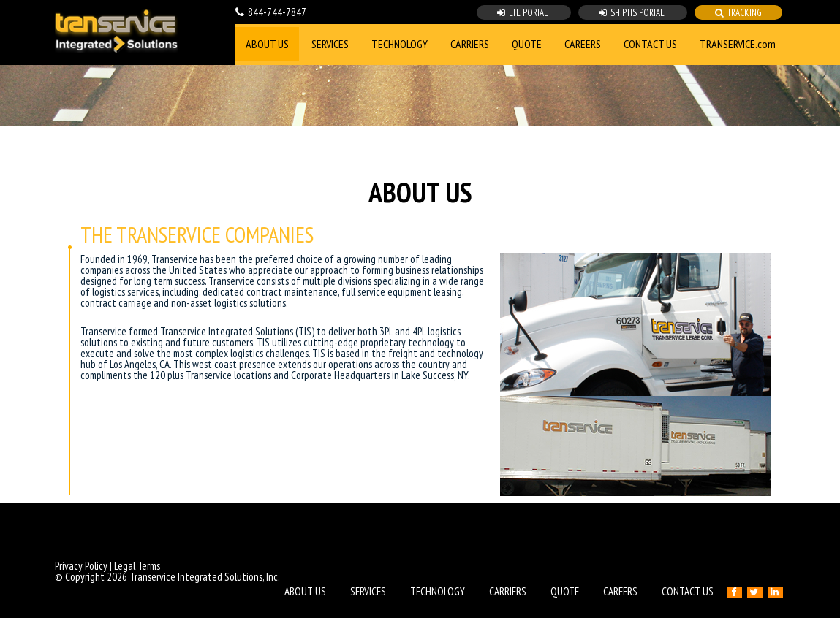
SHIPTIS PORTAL (633, 13)
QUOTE (527, 44)
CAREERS (583, 44)
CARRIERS (470, 44)
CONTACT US (650, 44)
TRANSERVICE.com (738, 44)
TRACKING (738, 13)
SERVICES (330, 44)
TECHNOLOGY (400, 44)
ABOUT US (267, 44)
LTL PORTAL (524, 13)
